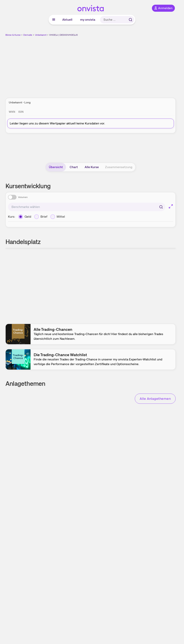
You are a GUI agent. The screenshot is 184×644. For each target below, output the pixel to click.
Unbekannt (41, 35)
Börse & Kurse (13, 35)
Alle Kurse (92, 167)
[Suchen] (161, 207)
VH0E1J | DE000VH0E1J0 (64, 35)
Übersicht (56, 167)
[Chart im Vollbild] (171, 206)
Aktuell (67, 20)
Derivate (28, 35)
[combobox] (87, 207)
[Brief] (41, 217)
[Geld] (25, 217)
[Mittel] (58, 217)
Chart (74, 167)
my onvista (88, 20)
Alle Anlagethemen (155, 399)
